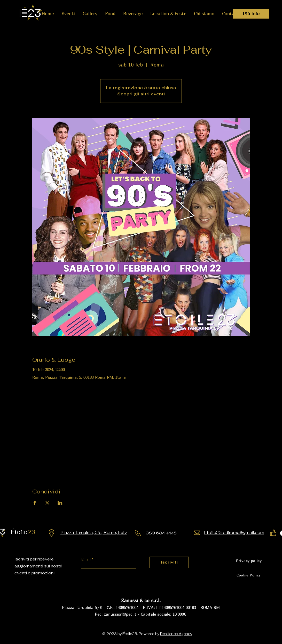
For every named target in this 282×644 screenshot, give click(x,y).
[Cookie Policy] (249, 575)
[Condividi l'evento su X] (47, 503)
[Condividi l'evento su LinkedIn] (60, 503)
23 (25, 532)
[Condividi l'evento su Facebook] (35, 503)
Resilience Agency (176, 634)
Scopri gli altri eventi (141, 94)
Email (87, 559)
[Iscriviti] (169, 562)
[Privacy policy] (249, 561)
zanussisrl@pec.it (120, 614)
